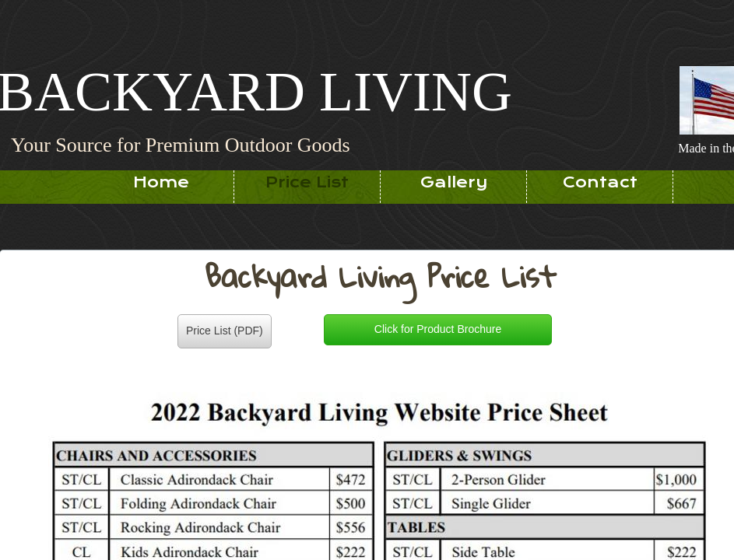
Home (161, 182)
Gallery (454, 182)
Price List (307, 182)
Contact (600, 182)
